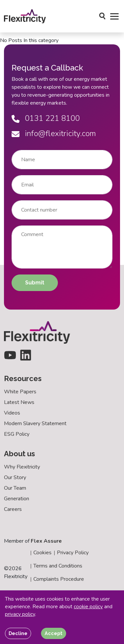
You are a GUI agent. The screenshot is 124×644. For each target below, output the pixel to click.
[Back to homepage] (25, 16)
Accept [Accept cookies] (54, 633)
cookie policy (88, 607)
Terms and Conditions (58, 566)
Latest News (19, 402)
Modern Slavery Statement (35, 423)
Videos (12, 413)
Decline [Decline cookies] (18, 633)
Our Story (15, 477)
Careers (13, 509)
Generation (17, 499)
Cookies (42, 553)
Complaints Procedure (59, 579)
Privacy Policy (73, 553)
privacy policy (20, 614)
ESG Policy (17, 434)
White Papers (20, 392)
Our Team (15, 488)
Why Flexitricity (22, 467)
